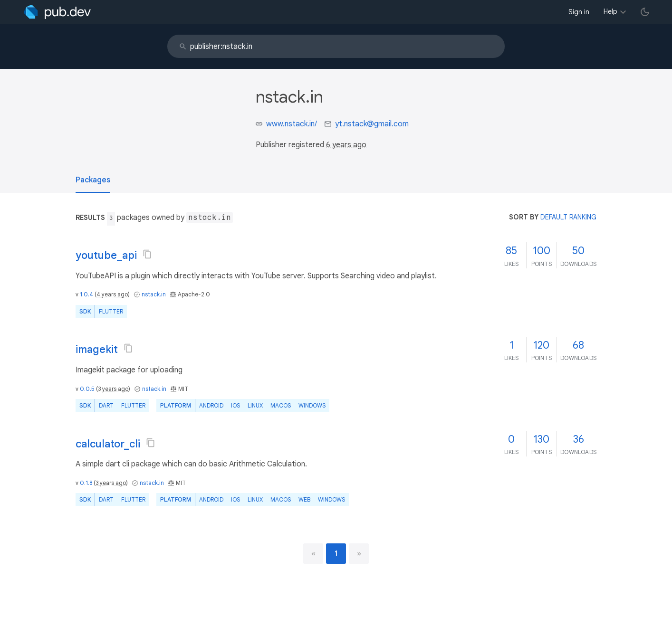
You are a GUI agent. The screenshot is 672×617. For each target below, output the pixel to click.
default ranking (568, 217)
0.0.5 (87, 389)
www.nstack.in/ (292, 124)
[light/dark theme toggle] (645, 12)
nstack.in (154, 294)
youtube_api (106, 255)
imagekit (97, 349)
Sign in (579, 12)
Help (610, 11)
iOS (235, 405)
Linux (255, 405)
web (304, 499)
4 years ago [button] (112, 294)
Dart (106, 405)
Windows (312, 405)
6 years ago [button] (346, 145)
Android (211, 405)
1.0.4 (86, 294)
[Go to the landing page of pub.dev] (57, 12)
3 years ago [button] (113, 389)
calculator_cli (108, 444)
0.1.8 (86, 483)
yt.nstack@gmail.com (372, 124)
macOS (281, 405)
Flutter (111, 311)
